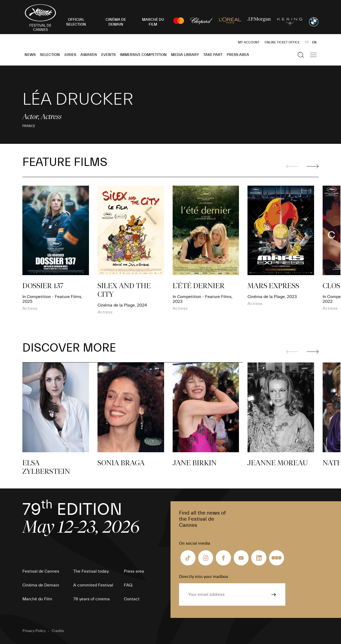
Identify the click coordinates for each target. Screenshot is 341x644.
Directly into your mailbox (204, 577)
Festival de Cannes (41, 571)
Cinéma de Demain (41, 585)
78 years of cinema (92, 599)
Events (108, 55)
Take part (213, 55)
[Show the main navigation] (313, 55)
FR (307, 42)
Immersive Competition (143, 55)
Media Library (185, 55)
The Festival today (91, 571)
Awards (89, 55)
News (30, 55)
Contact (132, 599)
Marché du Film (37, 599)
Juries (70, 55)
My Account (249, 42)
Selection (50, 55)
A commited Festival (93, 585)
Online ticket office (282, 42)
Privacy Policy (34, 631)
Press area (238, 55)
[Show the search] (301, 55)
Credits (58, 631)
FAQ (128, 585)
